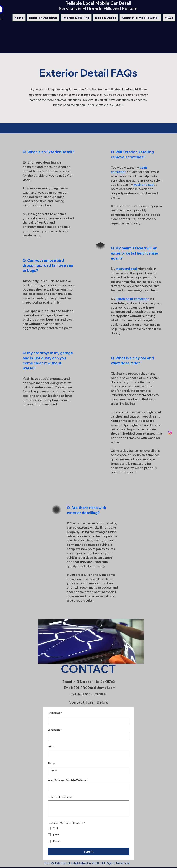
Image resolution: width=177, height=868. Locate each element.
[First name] (87, 720)
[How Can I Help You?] (88, 809)
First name (55, 713)
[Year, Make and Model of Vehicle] (87, 787)
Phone (52, 763)
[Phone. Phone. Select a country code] (54, 771)
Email (52, 747)
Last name (55, 730)
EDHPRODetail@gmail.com (94, 688)
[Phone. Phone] (92, 771)
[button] (43, 18)
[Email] (87, 754)
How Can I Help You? (60, 797)
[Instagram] (170, 433)
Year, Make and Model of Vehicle (68, 780)
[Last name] (87, 737)
